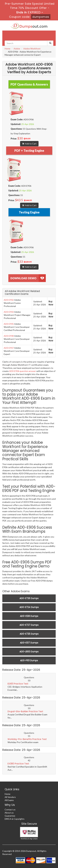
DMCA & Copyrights (15, 819)
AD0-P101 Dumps (29, 660)
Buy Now (51, 303)
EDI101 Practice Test (18, 684)
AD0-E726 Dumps (29, 598)
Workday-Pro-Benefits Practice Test (27, 739)
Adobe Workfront (32, 49)
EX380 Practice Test (18, 764)
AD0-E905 (9, 324)
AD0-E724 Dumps (29, 607)
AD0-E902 (9, 300)
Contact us (10, 809)
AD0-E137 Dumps (29, 643)
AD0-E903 (9, 312)
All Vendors (10, 797)
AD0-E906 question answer (23, 371)
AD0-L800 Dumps (29, 652)
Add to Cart (29, 144)
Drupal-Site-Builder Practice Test (25, 711)
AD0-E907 (9, 348)
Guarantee (10, 816)
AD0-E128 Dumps (29, 616)
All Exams (9, 800)
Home (8, 49)
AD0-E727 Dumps (29, 625)
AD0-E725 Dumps (29, 634)
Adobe (17, 49)
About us (9, 813)
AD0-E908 (9, 336)
